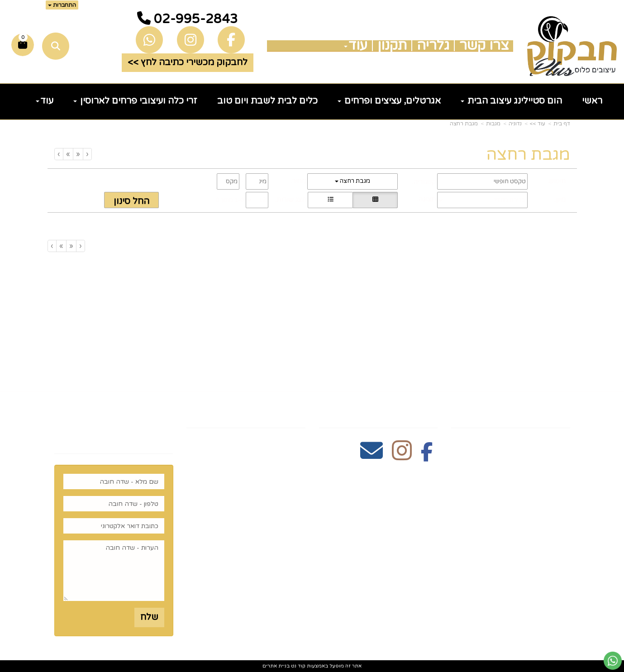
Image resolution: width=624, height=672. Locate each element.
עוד (356, 46)
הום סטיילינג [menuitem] (543, 558)
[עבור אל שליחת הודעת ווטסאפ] (613, 661)
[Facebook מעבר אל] (427, 456)
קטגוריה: (424, 182)
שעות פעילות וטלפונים (250, 412)
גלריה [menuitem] (433, 46)
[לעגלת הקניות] (23, 45)
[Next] (68, 154)
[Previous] (78, 154)
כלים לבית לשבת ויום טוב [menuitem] (267, 101)
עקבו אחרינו (407, 412)
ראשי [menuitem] (592, 101)
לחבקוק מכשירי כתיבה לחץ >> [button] (188, 62)
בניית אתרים (276, 666)
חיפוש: (556, 181)
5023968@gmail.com (257, 499)
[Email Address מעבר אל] (372, 456)
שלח (149, 617)
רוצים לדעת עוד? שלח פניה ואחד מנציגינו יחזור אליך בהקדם (114, 425)
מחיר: (298, 181)
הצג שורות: (291, 200)
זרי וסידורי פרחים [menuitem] (532, 543)
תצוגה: (426, 199)
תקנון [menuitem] (392, 46)
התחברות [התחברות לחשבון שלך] (62, 5)
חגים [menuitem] (560, 529)
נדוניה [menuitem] (557, 572)
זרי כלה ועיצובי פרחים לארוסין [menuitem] (135, 101)
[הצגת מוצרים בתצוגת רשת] (375, 200)
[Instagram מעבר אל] (402, 456)
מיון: (560, 200)
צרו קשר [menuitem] (484, 46)
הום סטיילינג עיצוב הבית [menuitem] (511, 101)
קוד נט (298, 666)
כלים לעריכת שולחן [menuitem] (528, 472)
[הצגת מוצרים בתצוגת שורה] (330, 200)
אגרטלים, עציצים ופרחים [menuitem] (389, 101)
